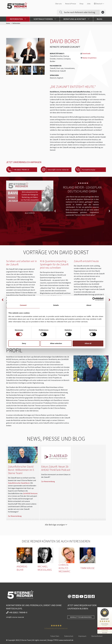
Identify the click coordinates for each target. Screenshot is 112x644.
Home (8, 23)
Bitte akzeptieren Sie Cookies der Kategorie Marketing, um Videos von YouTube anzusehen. (30, 196)
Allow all (88, 343)
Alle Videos (30, 213)
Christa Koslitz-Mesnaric (65, 568)
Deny (24, 343)
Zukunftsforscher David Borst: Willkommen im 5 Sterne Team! (21, 470)
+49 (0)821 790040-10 (19, 170)
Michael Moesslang (45, 568)
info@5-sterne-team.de (15, 617)
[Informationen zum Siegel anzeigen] (105, 631)
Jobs (89, 4)
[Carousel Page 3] (80, 183)
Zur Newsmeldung (15, 516)
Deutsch (99, 4)
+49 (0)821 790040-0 (17, 612)
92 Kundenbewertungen (105, 627)
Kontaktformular (87, 170)
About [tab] (89, 305)
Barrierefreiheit (97, 636)
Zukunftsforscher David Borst (19, 483)
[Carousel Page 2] (79, 183)
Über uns (58, 4)
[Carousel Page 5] (84, 183)
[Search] (82, 12)
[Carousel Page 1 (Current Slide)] (77, 183)
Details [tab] (56, 305)
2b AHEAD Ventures (30, 493)
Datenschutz (69, 636)
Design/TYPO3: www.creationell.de (60, 640)
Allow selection (56, 343)
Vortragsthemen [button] (45, 19)
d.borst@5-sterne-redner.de (56, 170)
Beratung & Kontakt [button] (76, 19)
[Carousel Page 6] (86, 183)
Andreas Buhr (22, 568)
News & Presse (71, 4)
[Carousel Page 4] (82, 183)
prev (55, 211)
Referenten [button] (18, 19)
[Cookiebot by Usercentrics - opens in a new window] (94, 299)
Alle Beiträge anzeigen (56, 525)
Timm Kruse (87, 568)
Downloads (86, 53)
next (109, 211)
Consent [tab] (23, 305)
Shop (81, 4)
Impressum (82, 636)
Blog (99, 19)
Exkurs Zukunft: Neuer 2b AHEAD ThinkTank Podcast (56, 468)
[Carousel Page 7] (87, 183)
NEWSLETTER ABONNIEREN (81, 617)
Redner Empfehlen (89, 58)
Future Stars (55, 636)
